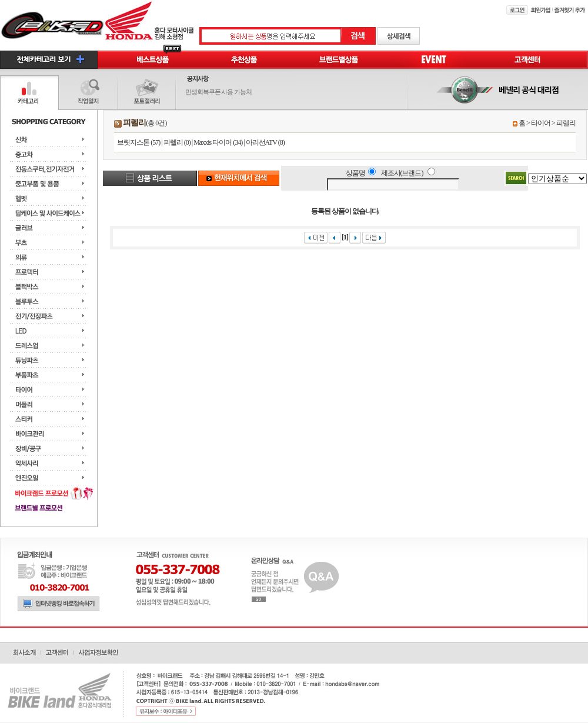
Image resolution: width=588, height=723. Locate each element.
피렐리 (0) (177, 142)
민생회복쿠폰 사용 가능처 (219, 92)
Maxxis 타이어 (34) (218, 142)
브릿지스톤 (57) (138, 142)
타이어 (541, 123)
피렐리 (566, 123)
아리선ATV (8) (265, 142)
